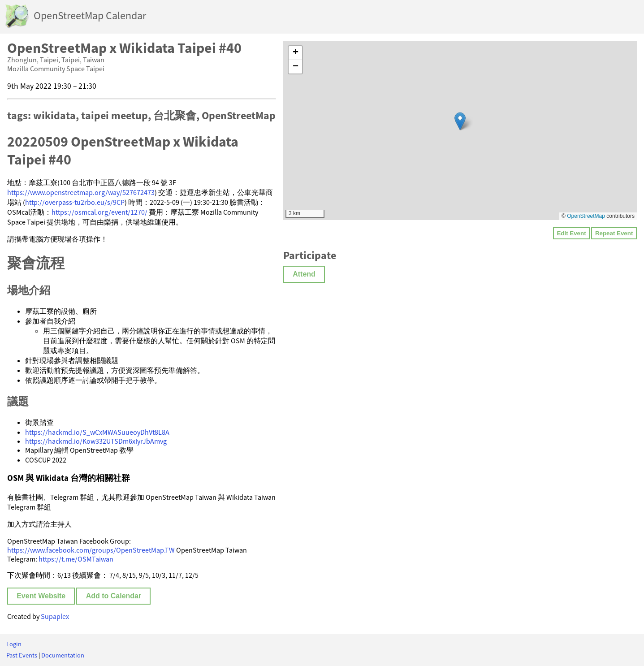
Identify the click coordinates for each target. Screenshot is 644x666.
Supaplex (55, 616)
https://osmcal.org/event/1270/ (99, 212)
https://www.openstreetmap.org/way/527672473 (81, 192)
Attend (304, 274)
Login (14, 644)
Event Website (41, 596)
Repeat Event (614, 233)
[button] (460, 121)
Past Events (22, 655)
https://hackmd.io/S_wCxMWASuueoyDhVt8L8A (97, 432)
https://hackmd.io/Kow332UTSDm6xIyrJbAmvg (96, 441)
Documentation (63, 655)
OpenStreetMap (586, 216)
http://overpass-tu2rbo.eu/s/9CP (75, 202)
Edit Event (571, 233)
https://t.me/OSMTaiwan (76, 559)
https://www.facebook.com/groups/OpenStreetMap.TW (91, 550)
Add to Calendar (114, 596)
